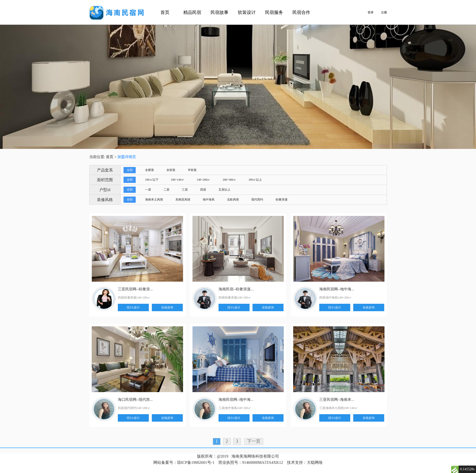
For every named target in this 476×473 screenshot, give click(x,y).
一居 (148, 190)
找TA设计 (133, 307)
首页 (165, 12)
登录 (371, 12)
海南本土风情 (154, 200)
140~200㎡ (204, 180)
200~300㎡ (230, 180)
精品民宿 (192, 12)
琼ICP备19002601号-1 (196, 462)
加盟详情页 (127, 157)
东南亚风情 (183, 200)
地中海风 (209, 200)
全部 (130, 170)
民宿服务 (274, 12)
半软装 (192, 170)
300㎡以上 (255, 180)
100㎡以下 (152, 180)
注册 (384, 12)
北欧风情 (233, 200)
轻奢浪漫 (282, 200)
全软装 (171, 170)
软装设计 (247, 12)
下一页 (254, 441)
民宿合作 (301, 12)
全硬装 (150, 170)
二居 (166, 190)
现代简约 (257, 200)
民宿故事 (220, 12)
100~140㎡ (178, 180)
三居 (185, 190)
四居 (203, 190)
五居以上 (224, 190)
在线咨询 (167, 307)
